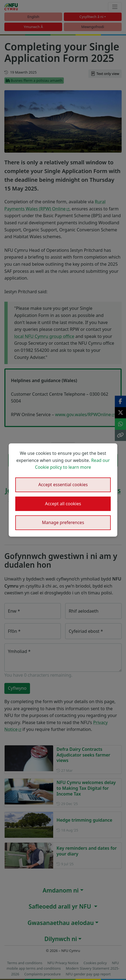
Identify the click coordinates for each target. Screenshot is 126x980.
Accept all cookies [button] (63, 504)
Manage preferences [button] (63, 522)
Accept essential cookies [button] (63, 485)
